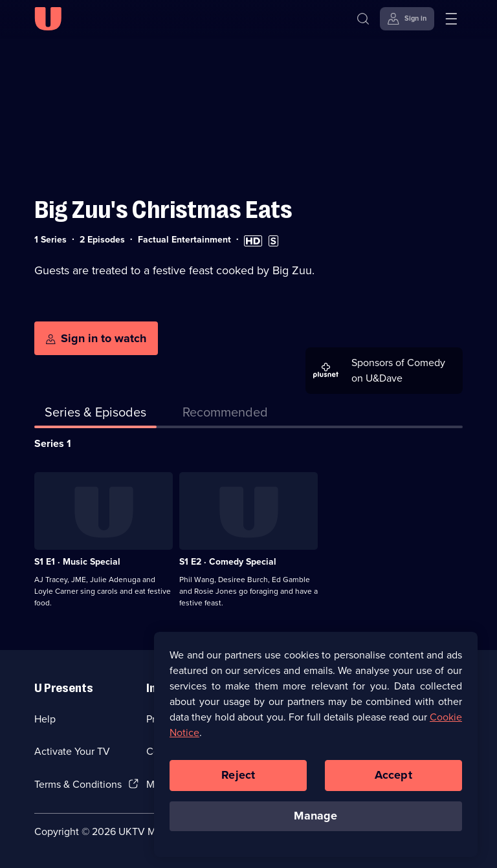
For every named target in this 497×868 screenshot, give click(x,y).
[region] (316, 749)
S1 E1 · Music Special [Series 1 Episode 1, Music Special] (77, 562)
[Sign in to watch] (96, 338)
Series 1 (53, 443)
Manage (315, 821)
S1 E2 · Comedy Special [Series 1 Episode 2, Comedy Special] (228, 562)
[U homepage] (48, 19)
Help (45, 719)
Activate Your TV (72, 751)
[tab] (225, 415)
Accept (393, 780)
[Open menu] (451, 19)
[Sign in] (407, 19)
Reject (238, 780)
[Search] (363, 19)
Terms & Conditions (78, 784)
